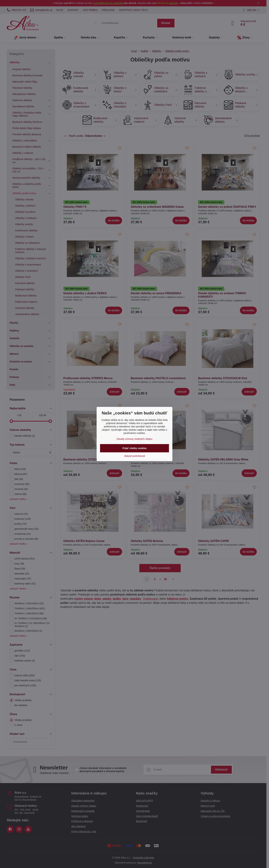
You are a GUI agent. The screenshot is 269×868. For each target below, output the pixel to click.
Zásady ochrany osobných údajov (135, 439)
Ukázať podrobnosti (134, 456)
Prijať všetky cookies (135, 448)
